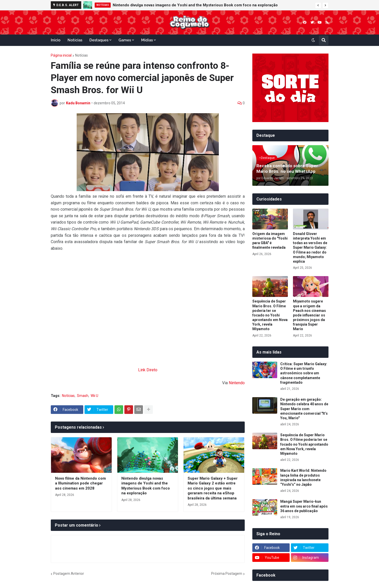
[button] (318, 5)
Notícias (81, 55)
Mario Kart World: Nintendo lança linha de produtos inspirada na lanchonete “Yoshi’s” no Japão (303, 477)
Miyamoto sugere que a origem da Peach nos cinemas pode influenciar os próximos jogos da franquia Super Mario (309, 315)
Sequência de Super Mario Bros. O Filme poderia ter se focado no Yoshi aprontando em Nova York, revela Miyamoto (270, 315)
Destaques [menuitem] (99, 40)
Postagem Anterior (69, 574)
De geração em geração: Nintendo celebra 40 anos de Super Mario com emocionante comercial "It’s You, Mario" (304, 409)
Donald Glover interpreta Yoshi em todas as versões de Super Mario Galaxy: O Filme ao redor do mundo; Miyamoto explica (310, 248)
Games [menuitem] (125, 40)
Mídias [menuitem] (147, 40)
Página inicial (61, 55)
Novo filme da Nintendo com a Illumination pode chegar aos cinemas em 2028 (80, 483)
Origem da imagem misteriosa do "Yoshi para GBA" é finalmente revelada (270, 241)
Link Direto (148, 370)
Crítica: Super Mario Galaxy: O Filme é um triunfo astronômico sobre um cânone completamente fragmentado (304, 373)
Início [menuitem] (56, 40)
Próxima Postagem (227, 574)
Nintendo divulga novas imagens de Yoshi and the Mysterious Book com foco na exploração (195, 5)
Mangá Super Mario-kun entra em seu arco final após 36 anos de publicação (304, 506)
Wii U (94, 396)
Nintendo (237, 383)
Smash (83, 396)
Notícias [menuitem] (75, 40)
